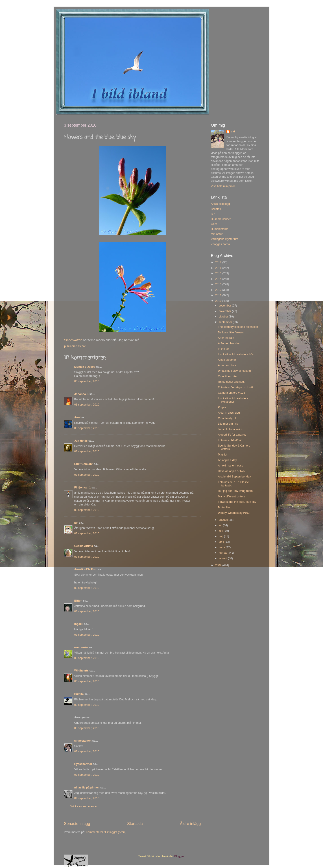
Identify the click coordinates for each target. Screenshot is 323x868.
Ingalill (79, 624)
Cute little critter (228, 376)
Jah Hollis (81, 441)
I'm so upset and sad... (232, 382)
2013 (219, 284)
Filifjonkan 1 (82, 488)
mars (222, 547)
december (225, 306)
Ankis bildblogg (220, 204)
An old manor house (230, 466)
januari (223, 558)
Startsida (135, 824)
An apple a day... (228, 460)
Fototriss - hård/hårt (230, 440)
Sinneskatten (73, 340)
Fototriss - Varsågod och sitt (235, 387)
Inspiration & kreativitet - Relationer (233, 400)
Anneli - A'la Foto (86, 569)
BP (76, 523)
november (225, 311)
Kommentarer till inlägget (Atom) (106, 832)
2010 (219, 301)
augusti (224, 520)
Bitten (78, 601)
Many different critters (231, 497)
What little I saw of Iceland (234, 371)
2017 (219, 262)
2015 (219, 273)
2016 (219, 268)
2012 (219, 290)
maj (221, 536)
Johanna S (81, 394)
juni (221, 531)
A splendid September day (234, 477)
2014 (219, 279)
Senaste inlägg (77, 824)
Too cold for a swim (230, 429)
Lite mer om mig (228, 424)
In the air (223, 349)
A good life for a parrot (232, 435)
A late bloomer (227, 360)
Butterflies (224, 507)
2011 (219, 295)
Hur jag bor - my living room (235, 491)
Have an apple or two (231, 471)
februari (224, 553)
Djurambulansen (221, 219)
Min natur (217, 234)
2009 (219, 565)
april (222, 542)
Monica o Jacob (85, 367)
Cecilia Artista (84, 546)
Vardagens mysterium (225, 239)
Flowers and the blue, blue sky (237, 502)
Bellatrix (216, 209)
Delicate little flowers (231, 333)
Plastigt (222, 455)
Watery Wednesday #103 (234, 513)
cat (233, 132)
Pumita (79, 694)
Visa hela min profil (223, 186)
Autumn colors (227, 365)
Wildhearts (81, 671)
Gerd (214, 224)
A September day (229, 343)
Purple (222, 407)
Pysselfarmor (83, 764)
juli (221, 525)
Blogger (179, 856)
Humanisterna (220, 229)
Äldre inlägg (190, 824)
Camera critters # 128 (231, 393)
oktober (224, 317)
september (226, 322)
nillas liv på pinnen (87, 788)
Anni (77, 417)
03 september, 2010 (87, 381)
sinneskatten (83, 741)
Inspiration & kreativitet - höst (236, 354)
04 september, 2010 (87, 798)
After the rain (226, 338)
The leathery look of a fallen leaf (238, 327)
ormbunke (81, 647)
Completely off (227, 418)
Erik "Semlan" (84, 464)
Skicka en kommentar (83, 806)
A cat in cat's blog (229, 413)
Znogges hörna (220, 244)
